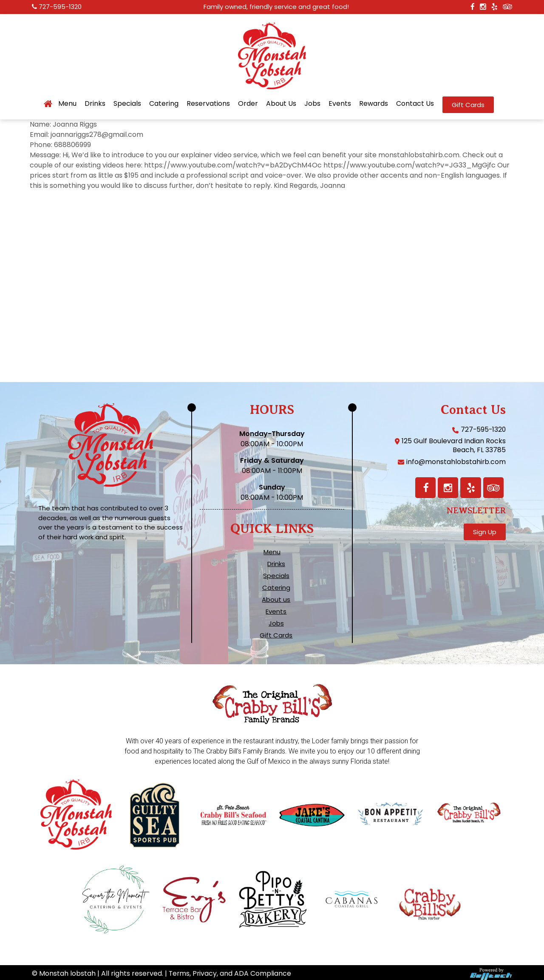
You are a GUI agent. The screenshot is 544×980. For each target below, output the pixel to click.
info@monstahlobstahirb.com (456, 462)
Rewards (374, 104)
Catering (164, 104)
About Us (281, 104)
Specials (127, 104)
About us (276, 600)
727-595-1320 (60, 7)
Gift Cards (276, 635)
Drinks (95, 104)
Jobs (312, 104)
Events (340, 104)
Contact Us (415, 104)
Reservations (208, 104)
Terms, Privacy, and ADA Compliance (231, 971)
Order (248, 104)
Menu (67, 104)
